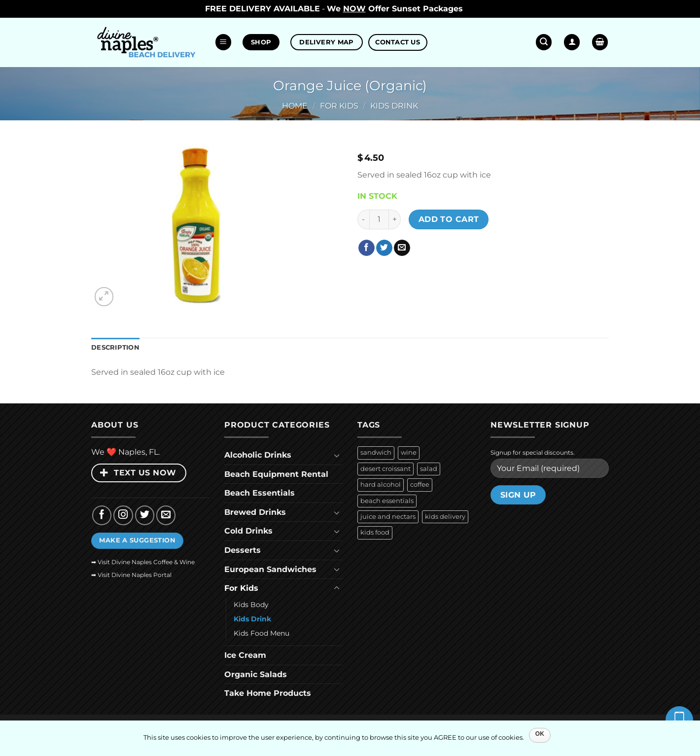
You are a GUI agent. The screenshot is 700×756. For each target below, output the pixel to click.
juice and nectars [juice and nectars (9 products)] (388, 517)
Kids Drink (394, 106)
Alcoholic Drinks (258, 455)
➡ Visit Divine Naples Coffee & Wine (143, 562)
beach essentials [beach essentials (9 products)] (387, 501)
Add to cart (449, 219)
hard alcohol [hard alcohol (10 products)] (381, 485)
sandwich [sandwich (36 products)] (376, 452)
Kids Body (251, 605)
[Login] (572, 42)
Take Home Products (268, 693)
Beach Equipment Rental (276, 474)
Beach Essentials (260, 493)
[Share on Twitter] (384, 248)
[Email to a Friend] (402, 248)
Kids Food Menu (262, 633)
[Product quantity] (379, 219)
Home (295, 106)
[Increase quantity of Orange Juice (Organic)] (395, 219)
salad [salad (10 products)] (429, 469)
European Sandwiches (270, 569)
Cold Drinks (248, 531)
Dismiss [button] (480, 9)
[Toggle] (337, 455)
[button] (223, 42)
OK (540, 734)
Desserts (243, 550)
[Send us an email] (166, 515)
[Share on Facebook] (367, 248)
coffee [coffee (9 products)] (420, 485)
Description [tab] (115, 347)
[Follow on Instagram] (123, 515)
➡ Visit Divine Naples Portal (131, 575)
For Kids (339, 106)
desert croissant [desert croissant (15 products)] (385, 469)
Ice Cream (245, 655)
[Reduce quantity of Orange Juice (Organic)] (363, 219)
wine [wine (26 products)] (409, 452)
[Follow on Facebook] (102, 515)
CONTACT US (398, 42)
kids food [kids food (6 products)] (375, 532)
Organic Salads (256, 674)
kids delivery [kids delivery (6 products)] (445, 517)
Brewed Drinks (255, 512)
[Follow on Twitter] (145, 515)
